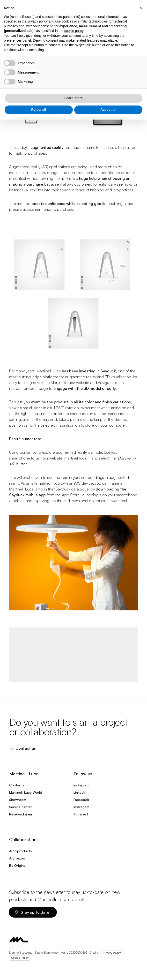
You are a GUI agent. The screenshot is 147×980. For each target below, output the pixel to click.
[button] (141, 8)
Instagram (81, 785)
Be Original (18, 865)
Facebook (81, 800)
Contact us (22, 748)
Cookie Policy (20, 958)
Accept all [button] (108, 110)
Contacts (17, 785)
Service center (21, 807)
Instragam (81, 807)
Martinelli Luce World (26, 792)
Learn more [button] (73, 98)
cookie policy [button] (74, 31)
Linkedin (80, 792)
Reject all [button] (39, 110)
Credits (94, 952)
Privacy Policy (112, 953)
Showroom (18, 800)
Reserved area (21, 814)
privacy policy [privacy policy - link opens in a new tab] (37, 21)
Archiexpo (17, 858)
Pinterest (81, 814)
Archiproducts (21, 851)
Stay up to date (32, 912)
